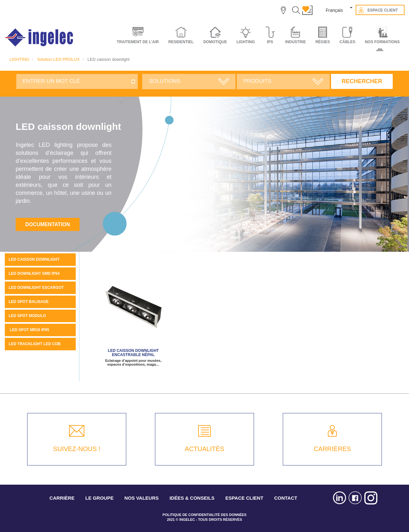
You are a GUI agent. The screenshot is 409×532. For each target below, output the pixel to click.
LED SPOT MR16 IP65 (29, 330)
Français (334, 10)
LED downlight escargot (36, 288)
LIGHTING (19, 59)
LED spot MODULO (27, 316)
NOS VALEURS (141, 498)
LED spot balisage (29, 302)
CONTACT (286, 498)
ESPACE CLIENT (244, 498)
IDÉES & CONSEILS (192, 498)
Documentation (48, 224)
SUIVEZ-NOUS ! (77, 449)
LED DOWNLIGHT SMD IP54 (34, 274)
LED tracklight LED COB (35, 344)
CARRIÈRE (62, 498)
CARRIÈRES (332, 449)
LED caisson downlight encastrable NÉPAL (133, 353)
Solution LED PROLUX (58, 59)
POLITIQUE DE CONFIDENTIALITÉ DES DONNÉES (205, 515)
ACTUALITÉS (204, 449)
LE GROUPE (99, 498)
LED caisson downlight (34, 259)
